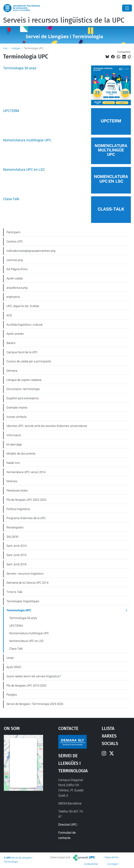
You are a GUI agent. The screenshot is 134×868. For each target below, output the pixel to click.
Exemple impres (17, 407)
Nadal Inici (13, 463)
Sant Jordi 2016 (16, 564)
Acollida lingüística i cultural (24, 325)
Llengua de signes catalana (24, 380)
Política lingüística (18, 509)
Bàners (11, 343)
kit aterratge (14, 444)
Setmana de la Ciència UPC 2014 (27, 583)
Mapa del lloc (112, 857)
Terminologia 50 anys (20, 68)
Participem (13, 232)
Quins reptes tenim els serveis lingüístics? (34, 676)
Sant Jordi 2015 (16, 555)
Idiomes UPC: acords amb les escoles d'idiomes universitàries (47, 426)
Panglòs (12, 695)
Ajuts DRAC (14, 667)
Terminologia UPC (19, 610)
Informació (14, 435)
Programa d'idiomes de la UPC (26, 518)
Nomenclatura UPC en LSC (24, 170)
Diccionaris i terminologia (23, 389)
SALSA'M (12, 537)
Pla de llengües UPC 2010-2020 (26, 686)
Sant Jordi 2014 (16, 546)
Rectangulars (15, 527)
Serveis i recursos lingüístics (25, 574)
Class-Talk (11, 199)
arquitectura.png (17, 288)
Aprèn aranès (15, 334)
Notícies (12, 481)
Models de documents (21, 454)
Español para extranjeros (23, 398)
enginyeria (13, 297)
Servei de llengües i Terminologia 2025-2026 (35, 704)
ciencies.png (15, 260)
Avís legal (112, 864)
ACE (9, 315)
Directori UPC (68, 825)
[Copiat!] (129, 57)
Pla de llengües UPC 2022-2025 (26, 500)
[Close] (127, 8)
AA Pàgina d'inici (17, 269)
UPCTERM (11, 111)
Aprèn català (15, 278)
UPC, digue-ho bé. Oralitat (23, 306)
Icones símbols (16, 417)
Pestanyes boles (17, 490)
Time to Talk (14, 592)
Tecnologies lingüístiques (23, 601)
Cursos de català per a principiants (29, 361)
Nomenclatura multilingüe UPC (27, 140)
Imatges (16, 48)
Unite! (10, 658)
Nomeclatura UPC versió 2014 (26, 472)
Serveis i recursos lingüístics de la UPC (64, 20)
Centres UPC (15, 241)
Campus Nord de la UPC (22, 352)
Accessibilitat (91, 864)
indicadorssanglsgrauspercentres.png (31, 251)
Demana (12, 371)
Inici (5, 48)
